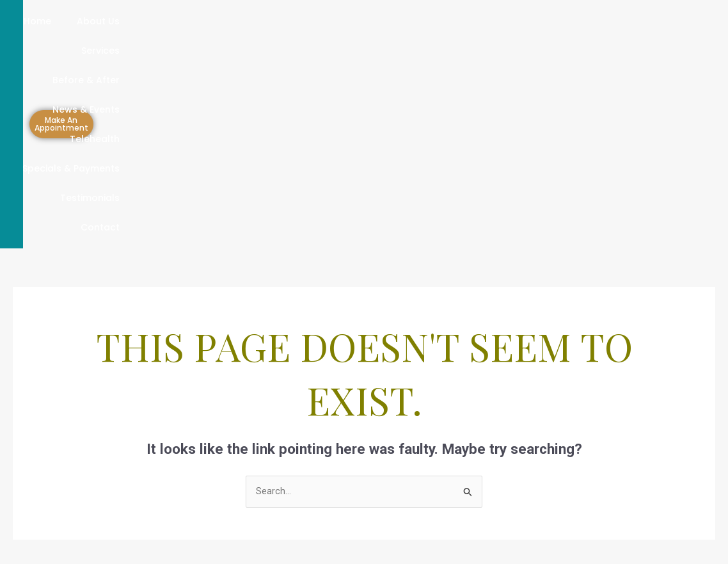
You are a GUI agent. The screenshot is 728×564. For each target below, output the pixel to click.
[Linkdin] (499, 497)
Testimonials (495, 51)
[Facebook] (471, 497)
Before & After (265, 21)
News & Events (357, 21)
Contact (570, 51)
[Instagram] (527, 497)
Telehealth (441, 21)
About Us (120, 21)
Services (186, 21)
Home (59, 21)
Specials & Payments (541, 21)
